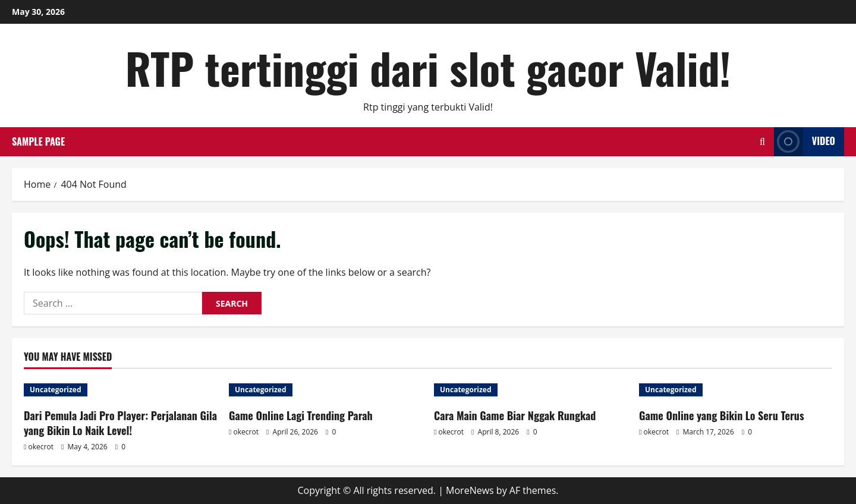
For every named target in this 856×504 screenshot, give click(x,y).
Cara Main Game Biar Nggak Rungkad (515, 415)
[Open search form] (762, 142)
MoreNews (470, 490)
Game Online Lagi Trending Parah (301, 415)
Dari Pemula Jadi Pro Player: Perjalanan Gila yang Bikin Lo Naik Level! (120, 423)
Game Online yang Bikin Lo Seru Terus (722, 415)
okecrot (41, 447)
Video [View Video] (805, 142)
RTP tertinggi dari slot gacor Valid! (428, 67)
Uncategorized (56, 390)
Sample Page (38, 141)
